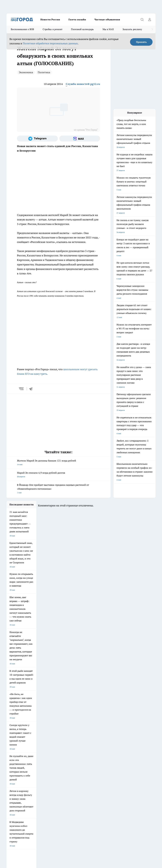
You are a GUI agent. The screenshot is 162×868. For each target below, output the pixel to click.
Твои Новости (12, 745)
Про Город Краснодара (65, 753)
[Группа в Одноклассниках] (138, 746)
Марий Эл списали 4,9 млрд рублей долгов (58, 475)
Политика (44, 72)
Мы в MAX (108, 29)
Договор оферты (14, 764)
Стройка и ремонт (52, 29)
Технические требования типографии (60, 764)
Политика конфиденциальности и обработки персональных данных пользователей (42, 822)
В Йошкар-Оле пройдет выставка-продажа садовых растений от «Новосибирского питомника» (58, 489)
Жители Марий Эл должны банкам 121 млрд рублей (58, 463)
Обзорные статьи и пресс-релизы (96, 764)
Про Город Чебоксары (16, 741)
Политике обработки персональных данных (50, 43)
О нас (9, 768)
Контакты (48, 768)
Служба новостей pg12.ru (83, 84)
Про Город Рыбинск (64, 745)
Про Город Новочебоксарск (42, 741)
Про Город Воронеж (88, 741)
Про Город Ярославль (64, 741)
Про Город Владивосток (41, 753)
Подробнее (128, 817)
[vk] (22, 389)
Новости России (50, 19)
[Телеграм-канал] (37, 139)
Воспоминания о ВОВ (22, 29)
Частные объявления (107, 19)
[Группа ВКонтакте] (131, 746)
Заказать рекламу (132, 29)
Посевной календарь (82, 29)
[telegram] (32, 389)
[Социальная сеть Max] (80, 139)
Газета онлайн (77, 19)
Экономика (26, 72)
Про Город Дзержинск (16, 753)
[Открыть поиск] (142, 19)
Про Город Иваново (112, 741)
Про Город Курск (38, 745)
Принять (141, 42)
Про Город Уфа (86, 745)
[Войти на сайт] (150, 19)
